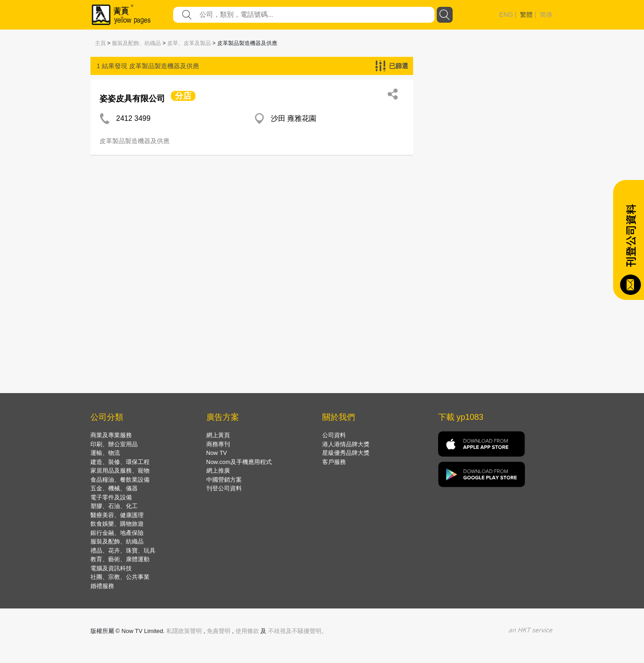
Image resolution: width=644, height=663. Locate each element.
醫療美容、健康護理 (117, 515)
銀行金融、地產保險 (117, 533)
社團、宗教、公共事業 (120, 577)
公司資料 (334, 435)
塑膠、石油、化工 (114, 506)
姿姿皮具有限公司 (132, 99)
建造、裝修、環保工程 (120, 462)
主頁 (100, 43)
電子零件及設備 (111, 497)
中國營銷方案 (224, 480)
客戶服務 (334, 462)
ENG (506, 15)
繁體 (526, 15)
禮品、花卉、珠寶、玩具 (123, 551)
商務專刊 (218, 444)
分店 (183, 96)
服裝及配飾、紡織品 (136, 43)
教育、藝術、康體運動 (120, 559)
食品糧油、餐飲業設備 (120, 480)
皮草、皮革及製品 (189, 43)
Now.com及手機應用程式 (239, 462)
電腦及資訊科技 (111, 568)
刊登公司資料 (224, 488)
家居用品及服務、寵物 (120, 471)
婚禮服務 (102, 586)
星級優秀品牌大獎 (346, 453)
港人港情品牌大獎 (346, 444)
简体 (546, 15)
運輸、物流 (105, 453)
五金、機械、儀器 (114, 488)
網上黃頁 (218, 435)
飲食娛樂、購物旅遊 (117, 524)
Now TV (217, 453)
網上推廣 (218, 471)
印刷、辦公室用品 (114, 444)
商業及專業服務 (111, 435)
